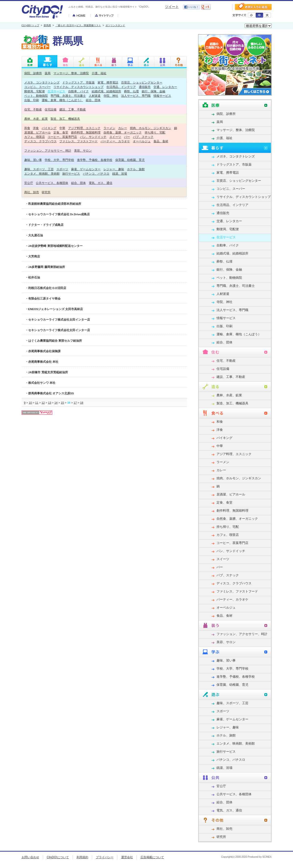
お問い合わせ (30, 857)
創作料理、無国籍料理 (86, 132)
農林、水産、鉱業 (36, 119)
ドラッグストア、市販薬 (78, 82)
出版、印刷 (32, 100)
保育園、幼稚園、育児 (130, 160)
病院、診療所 (33, 73)
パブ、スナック (143, 137)
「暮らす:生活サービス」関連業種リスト (78, 26)
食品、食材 (161, 141)
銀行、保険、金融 (153, 91)
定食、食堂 (61, 132)
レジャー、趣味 (114, 169)
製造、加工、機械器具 (65, 119)
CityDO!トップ (30, 26)
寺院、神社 (111, 96)
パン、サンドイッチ (93, 137)
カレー (123, 128)
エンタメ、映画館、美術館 (42, 174)
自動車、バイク (78, 91)
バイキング (49, 128)
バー (127, 137)
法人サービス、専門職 (136, 96)
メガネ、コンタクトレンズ (42, 82)
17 (75, 403)
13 (50, 403)
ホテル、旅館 (136, 169)
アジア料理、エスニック (84, 128)
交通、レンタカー (165, 87)
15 (62, 403)
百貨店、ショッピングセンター (142, 82)
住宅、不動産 (33, 109)
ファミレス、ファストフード (78, 141)
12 (43, 403)
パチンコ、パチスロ (96, 174)
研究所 (46, 192)
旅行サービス (71, 174)
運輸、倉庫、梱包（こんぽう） (62, 100)
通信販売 (145, 87)
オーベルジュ (142, 141)
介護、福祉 (99, 73)
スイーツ (115, 137)
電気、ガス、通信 (101, 183)
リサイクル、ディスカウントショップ (78, 87)
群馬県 (47, 26)
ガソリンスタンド (115, 26)
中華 (62, 128)
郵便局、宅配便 (35, 91)
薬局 (48, 73)
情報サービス (162, 96)
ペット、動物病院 (36, 96)
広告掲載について (152, 857)
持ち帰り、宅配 (155, 132)
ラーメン (109, 128)
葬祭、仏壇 (131, 91)
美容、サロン (83, 151)
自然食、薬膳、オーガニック (123, 132)
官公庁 (29, 183)
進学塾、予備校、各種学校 (95, 160)
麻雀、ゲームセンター (86, 169)
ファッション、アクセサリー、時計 (48, 151)
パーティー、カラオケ (115, 141)
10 (30, 403)
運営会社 (127, 857)
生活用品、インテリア (121, 87)
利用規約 (82, 857)
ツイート (172, 7)
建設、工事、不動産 (73, 109)
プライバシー (105, 857)
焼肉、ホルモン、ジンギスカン (151, 128)
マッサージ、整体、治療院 (71, 73)
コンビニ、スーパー (38, 87)
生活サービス (56, 91)
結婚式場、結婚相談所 (106, 91)
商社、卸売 (32, 192)
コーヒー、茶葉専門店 (62, 137)
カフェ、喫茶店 (35, 137)
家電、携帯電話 (108, 82)
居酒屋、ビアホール (38, 132)
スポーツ (62, 169)
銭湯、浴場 (120, 174)
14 (56, 403)
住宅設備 (51, 109)
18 (82, 403)
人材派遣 (95, 96)
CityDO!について (58, 857)
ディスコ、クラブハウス (40, 141)
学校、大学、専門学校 (59, 160)
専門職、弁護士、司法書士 (68, 96)
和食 (27, 128)
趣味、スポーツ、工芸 (39, 169)
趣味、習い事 (33, 160)
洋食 (36, 128)
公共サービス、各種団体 (52, 183)
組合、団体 (93, 100)
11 (37, 403)
